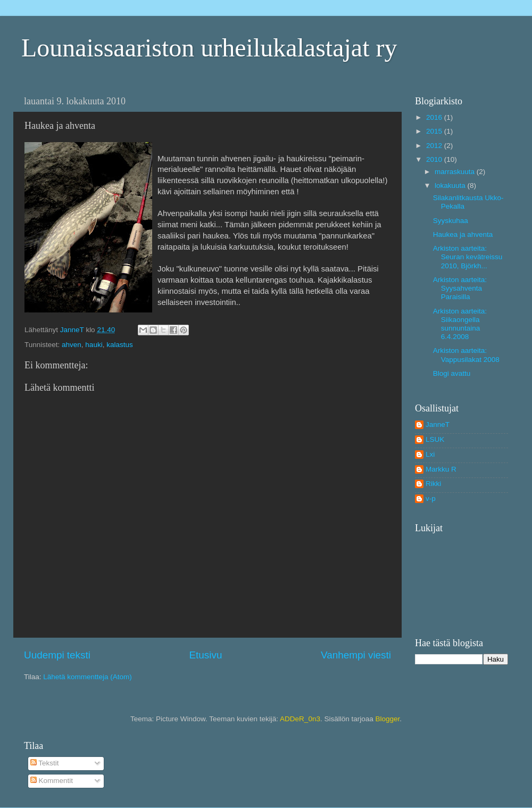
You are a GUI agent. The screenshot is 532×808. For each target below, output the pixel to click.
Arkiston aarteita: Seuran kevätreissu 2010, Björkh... (468, 257)
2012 (435, 146)
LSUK (435, 439)
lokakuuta (451, 185)
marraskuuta (456, 172)
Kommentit (52, 781)
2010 (435, 159)
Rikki (433, 484)
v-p (431, 498)
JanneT (438, 424)
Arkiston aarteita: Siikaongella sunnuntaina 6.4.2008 (460, 324)
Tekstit (45, 763)
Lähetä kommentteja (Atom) (88, 677)
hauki (94, 345)
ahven (72, 345)
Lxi (430, 454)
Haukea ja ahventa (463, 234)
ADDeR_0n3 (300, 719)
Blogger (387, 719)
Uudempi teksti (57, 655)
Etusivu (206, 655)
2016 (435, 117)
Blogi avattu (452, 373)
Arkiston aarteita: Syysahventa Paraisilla (460, 288)
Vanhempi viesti (356, 655)
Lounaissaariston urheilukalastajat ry (209, 48)
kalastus (120, 345)
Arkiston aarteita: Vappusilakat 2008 (466, 355)
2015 (435, 131)
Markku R (441, 469)
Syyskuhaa (451, 221)
